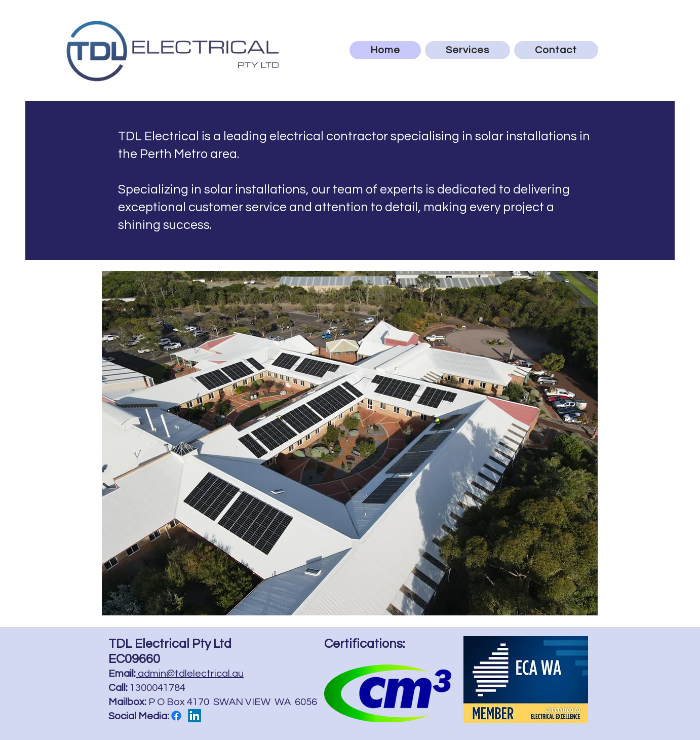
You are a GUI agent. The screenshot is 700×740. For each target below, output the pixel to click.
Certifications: (364, 644)
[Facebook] (176, 716)
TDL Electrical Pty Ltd (170, 644)
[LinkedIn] (195, 716)
